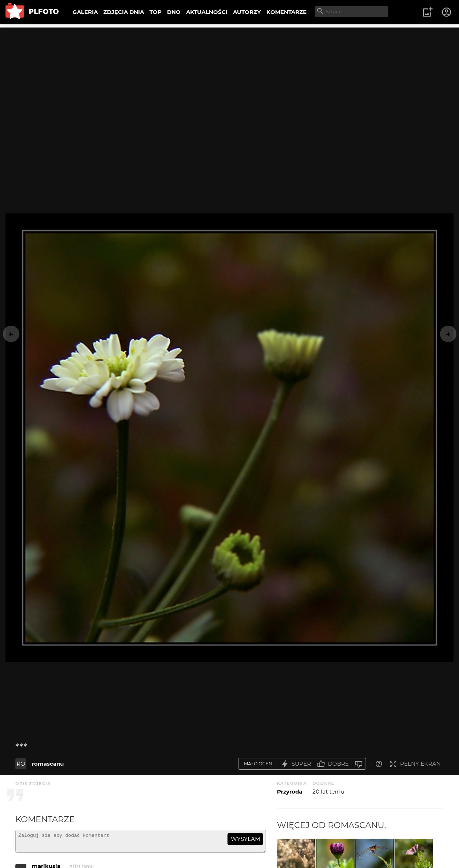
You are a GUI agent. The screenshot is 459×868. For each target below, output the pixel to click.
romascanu (48, 764)
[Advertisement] (230, 79)
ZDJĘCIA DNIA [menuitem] (124, 12)
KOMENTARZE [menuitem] (286, 12)
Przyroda (290, 792)
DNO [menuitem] (174, 12)
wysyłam (245, 839)
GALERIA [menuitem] (85, 12)
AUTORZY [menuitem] (247, 12)
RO (21, 764)
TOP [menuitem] (156, 12)
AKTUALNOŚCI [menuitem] (207, 12)
